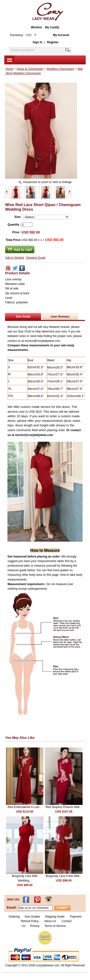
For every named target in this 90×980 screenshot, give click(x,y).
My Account (61, 35)
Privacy (35, 926)
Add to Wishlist (15, 258)
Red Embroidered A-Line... (25, 807)
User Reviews (60, 317)
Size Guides (32, 917)
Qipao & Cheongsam (30, 69)
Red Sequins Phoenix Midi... (64, 807)
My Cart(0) (52, 27)
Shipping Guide (36, 258)
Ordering (14, 917)
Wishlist (36, 27)
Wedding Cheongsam (60, 69)
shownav (9, 60)
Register (53, 42)
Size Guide (23, 317)
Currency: (21, 35)
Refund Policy (30, 921)
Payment (76, 917)
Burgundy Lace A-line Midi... (64, 876)
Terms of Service (55, 926)
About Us (51, 921)
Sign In (37, 42)
